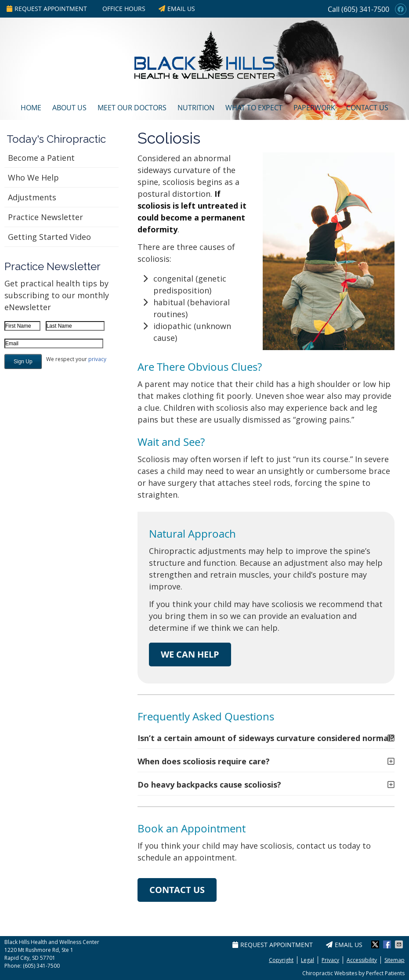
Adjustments (32, 197)
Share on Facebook (388, 944)
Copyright (281, 960)
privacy (97, 359)
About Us (69, 108)
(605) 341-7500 (365, 9)
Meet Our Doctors (132, 108)
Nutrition (196, 108)
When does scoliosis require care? (204, 761)
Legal (308, 960)
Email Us (177, 9)
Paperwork (314, 108)
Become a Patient (41, 158)
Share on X (376, 944)
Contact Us (367, 108)
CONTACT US (177, 890)
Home (31, 108)
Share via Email (400, 944)
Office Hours (124, 9)
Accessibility (362, 960)
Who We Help (33, 177)
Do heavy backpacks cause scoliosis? (209, 785)
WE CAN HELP (190, 654)
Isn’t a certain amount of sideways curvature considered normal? (266, 738)
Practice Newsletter (45, 217)
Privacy (330, 960)
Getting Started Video (49, 237)
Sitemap (395, 960)
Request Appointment (47, 9)
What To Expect (254, 108)
